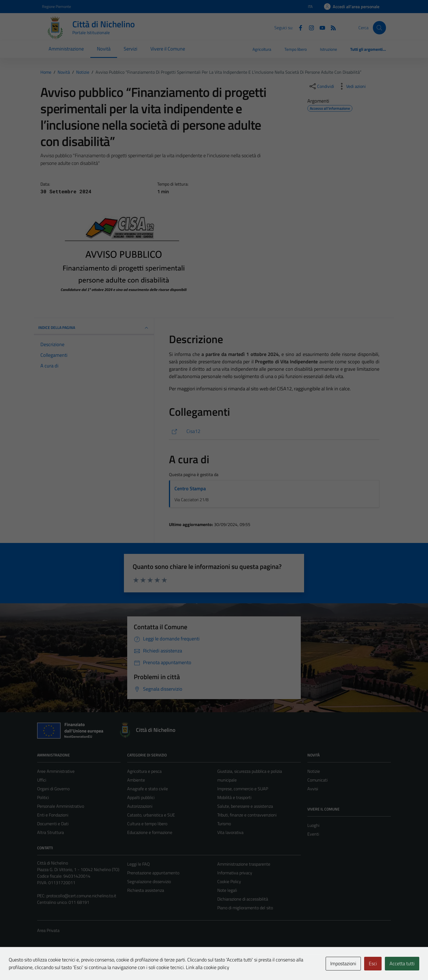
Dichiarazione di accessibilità (243, 899)
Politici (43, 797)
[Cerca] (379, 28)
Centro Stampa (190, 488)
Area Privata (48, 930)
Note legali (227, 890)
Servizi (130, 49)
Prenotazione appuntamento (153, 873)
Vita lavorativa (230, 832)
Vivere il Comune (168, 49)
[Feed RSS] (331, 27)
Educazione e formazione (150, 832)
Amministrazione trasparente (244, 864)
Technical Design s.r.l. (74, 964)
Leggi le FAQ (139, 864)
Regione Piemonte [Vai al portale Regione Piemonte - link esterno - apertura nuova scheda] (57, 6)
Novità (104, 49)
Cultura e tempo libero (147, 824)
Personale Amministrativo (61, 806)
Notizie (314, 771)
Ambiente (136, 780)
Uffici (42, 780)
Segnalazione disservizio (149, 881)
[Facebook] (298, 27)
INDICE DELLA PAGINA (94, 328)
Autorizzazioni (140, 806)
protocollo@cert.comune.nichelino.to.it (81, 896)
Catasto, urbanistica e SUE (151, 815)
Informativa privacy (235, 873)
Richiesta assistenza (146, 890)
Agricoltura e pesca (144, 771)
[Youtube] (320, 27)
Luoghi (313, 825)
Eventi (313, 834)
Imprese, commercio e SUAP (243, 789)
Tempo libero (296, 49)
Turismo (224, 824)
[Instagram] (309, 27)
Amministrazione (66, 49)
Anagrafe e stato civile (148, 789)
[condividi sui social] (321, 86)
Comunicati (317, 780)
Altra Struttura (50, 832)
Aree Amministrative (56, 771)
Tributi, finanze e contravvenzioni (247, 815)
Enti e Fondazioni (53, 815)
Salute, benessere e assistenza (245, 806)
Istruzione (329, 49)
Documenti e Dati (53, 824)
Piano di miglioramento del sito (245, 908)
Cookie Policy (229, 881)
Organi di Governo (53, 789)
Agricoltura (262, 49)
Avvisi (313, 789)
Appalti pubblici (141, 797)
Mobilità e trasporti (234, 797)
